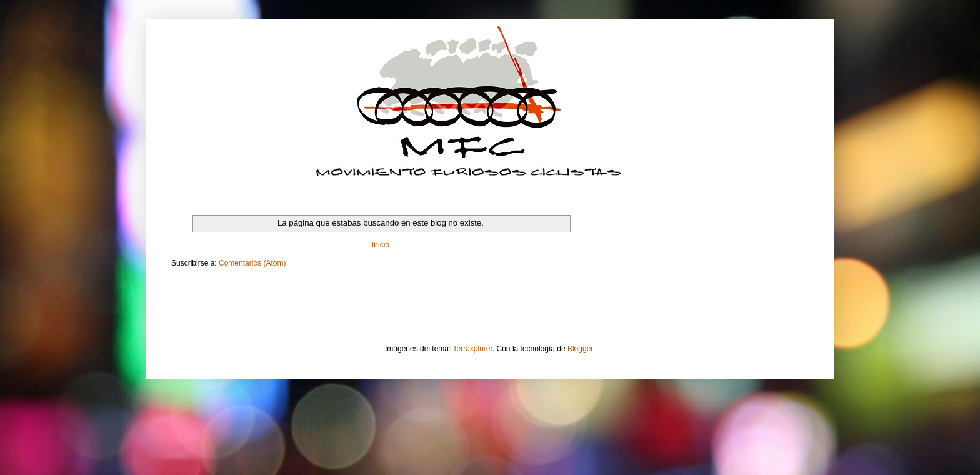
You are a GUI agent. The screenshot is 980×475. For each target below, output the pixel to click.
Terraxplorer (473, 349)
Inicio (381, 245)
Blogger (580, 349)
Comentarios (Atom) (252, 263)
